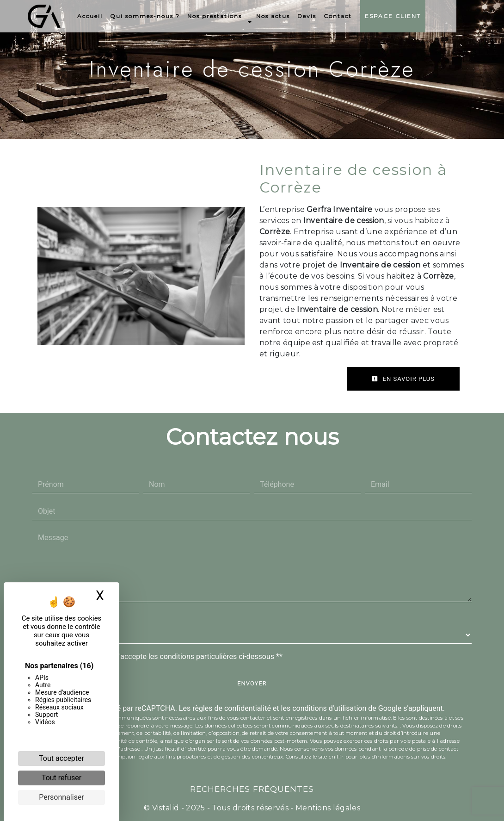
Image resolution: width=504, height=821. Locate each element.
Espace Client (416, 16)
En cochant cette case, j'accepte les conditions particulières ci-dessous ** (162, 656)
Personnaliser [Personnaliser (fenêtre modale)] (61, 797)
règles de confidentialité (232, 708)
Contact (361, 16)
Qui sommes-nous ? (169, 16)
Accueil (114, 16)
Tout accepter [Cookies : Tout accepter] (61, 758)
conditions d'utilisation (329, 708)
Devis (330, 16)
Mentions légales (327, 808)
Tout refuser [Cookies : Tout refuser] (61, 778)
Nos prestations (238, 16)
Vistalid (166, 808)
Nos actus (297, 16)
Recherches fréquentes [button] (252, 789)
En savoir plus (403, 379)
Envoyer (252, 683)
